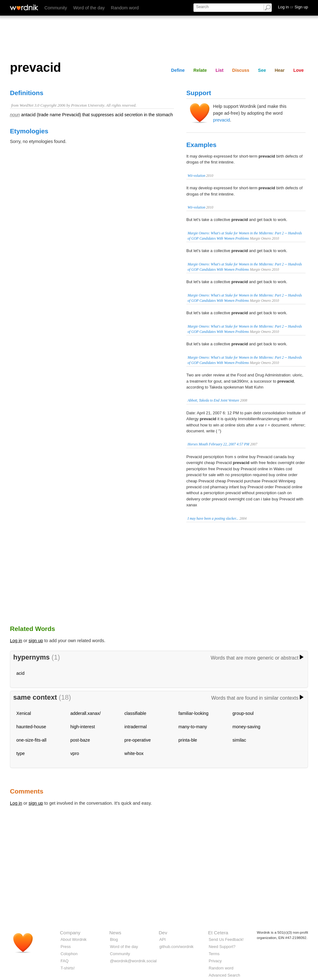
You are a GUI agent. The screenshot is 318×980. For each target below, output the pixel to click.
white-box (134, 753)
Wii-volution (196, 176)
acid (20, 673)
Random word (125, 8)
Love (298, 70)
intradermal (136, 727)
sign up (36, 641)
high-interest (83, 727)
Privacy (215, 961)
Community (56, 8)
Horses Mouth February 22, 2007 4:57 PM (218, 444)
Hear (279, 70)
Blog (114, 939)
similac (239, 740)
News (115, 933)
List (220, 70)
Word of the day (89, 8)
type (21, 753)
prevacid (221, 120)
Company (70, 933)
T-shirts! (68, 968)
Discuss (241, 70)
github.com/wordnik (176, 947)
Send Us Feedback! (226, 939)
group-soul (243, 713)
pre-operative (138, 740)
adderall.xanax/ (86, 713)
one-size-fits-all (32, 740)
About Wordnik (74, 939)
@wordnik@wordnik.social (133, 961)
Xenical (24, 713)
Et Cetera (218, 933)
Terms (214, 954)
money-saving (247, 727)
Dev (163, 933)
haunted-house (31, 727)
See (262, 70)
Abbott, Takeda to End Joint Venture (213, 400)
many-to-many (193, 727)
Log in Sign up (293, 7)
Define (178, 70)
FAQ (65, 961)
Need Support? (222, 947)
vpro (75, 753)
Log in (16, 641)
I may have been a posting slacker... (213, 518)
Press (66, 947)
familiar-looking (194, 713)
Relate (200, 70)
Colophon (69, 954)
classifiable (135, 713)
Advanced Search (224, 975)
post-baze (80, 740)
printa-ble (188, 740)
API (163, 939)
